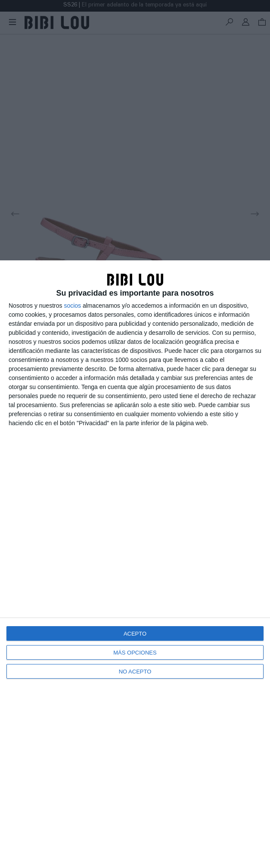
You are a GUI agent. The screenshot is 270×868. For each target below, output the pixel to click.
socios (72, 306)
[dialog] (135, 564)
